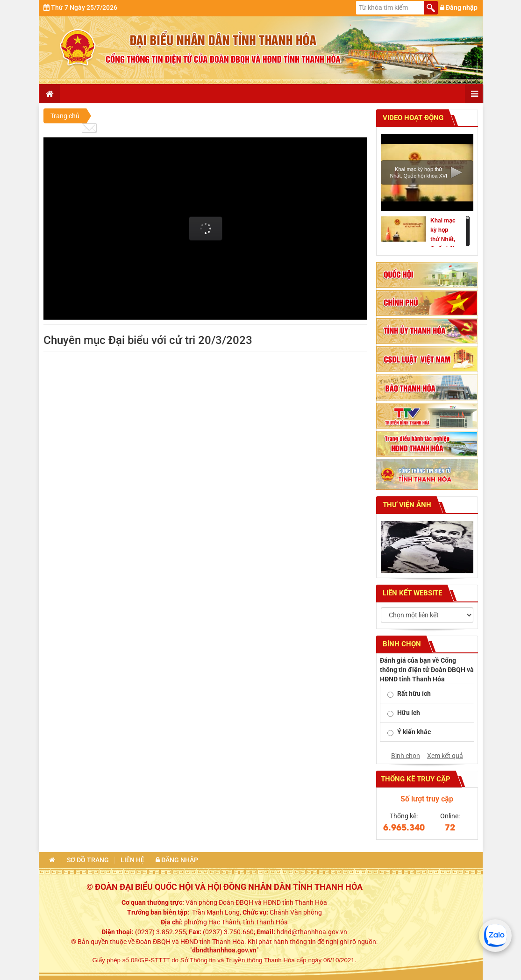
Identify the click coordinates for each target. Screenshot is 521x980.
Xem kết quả (445, 756)
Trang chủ (65, 116)
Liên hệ (132, 860)
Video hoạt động (412, 118)
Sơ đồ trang (88, 860)
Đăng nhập (459, 7)
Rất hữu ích (414, 694)
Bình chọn (406, 756)
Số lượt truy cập (427, 799)
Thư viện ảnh (406, 505)
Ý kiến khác (414, 732)
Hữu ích (409, 713)
